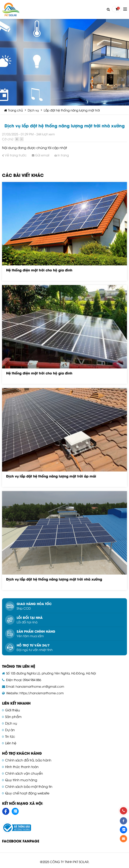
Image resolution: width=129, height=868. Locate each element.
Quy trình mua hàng (21, 780)
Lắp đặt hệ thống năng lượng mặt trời (72, 110)
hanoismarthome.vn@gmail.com (40, 686)
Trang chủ (13, 110)
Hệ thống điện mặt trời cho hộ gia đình (39, 270)
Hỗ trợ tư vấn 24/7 (33, 645)
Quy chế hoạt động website (27, 793)
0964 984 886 (32, 680)
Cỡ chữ (8, 139)
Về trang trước (14, 155)
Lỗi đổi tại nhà (30, 617)
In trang (62, 155)
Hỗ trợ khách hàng (22, 753)
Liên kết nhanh (16, 703)
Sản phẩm (13, 717)
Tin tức (10, 736)
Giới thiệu (13, 710)
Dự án (10, 730)
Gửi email (41, 155)
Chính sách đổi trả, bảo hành (28, 760)
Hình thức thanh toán (22, 767)
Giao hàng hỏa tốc (34, 604)
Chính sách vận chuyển (24, 773)
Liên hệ (11, 743)
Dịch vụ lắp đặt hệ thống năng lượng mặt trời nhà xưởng (54, 579)
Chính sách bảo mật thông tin (29, 786)
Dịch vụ (33, 110)
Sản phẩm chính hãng (36, 631)
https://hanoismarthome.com (42, 693)
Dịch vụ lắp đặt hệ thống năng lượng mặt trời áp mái (51, 476)
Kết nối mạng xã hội (22, 803)
